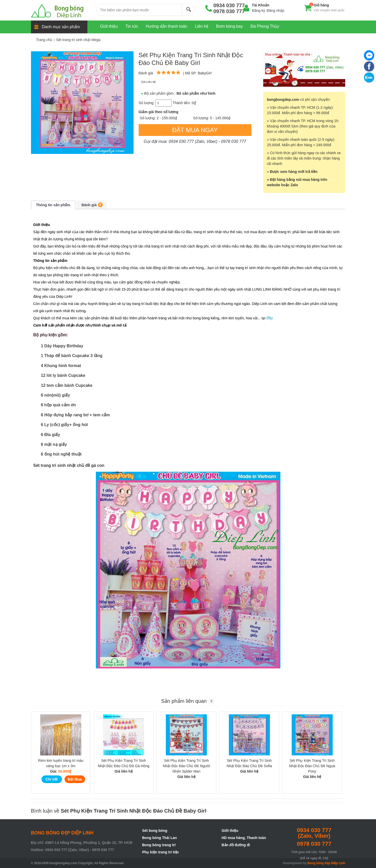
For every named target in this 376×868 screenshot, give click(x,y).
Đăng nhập (275, 11)
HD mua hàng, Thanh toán (244, 838)
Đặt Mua (75, 779)
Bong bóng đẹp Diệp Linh (326, 863)
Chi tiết (52, 779)
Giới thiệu (230, 831)
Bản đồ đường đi (236, 845)
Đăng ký (258, 11)
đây (270, 318)
